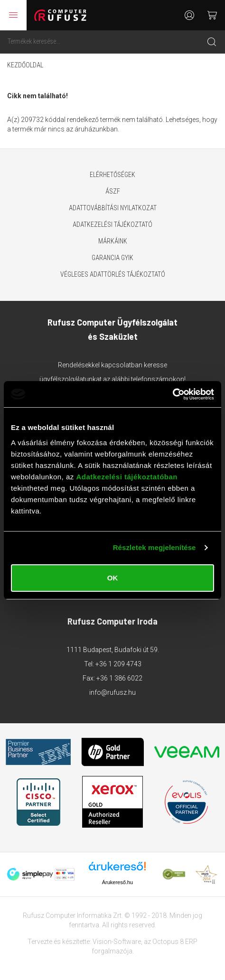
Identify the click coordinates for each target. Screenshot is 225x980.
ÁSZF (113, 191)
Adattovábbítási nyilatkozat (113, 208)
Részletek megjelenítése (155, 547)
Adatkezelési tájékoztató (112, 224)
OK (113, 578)
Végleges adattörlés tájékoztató (113, 274)
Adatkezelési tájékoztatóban (127, 477)
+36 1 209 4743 (118, 664)
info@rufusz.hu (112, 692)
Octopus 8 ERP (175, 942)
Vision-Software (117, 942)
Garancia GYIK (112, 258)
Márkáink (113, 241)
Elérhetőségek (112, 175)
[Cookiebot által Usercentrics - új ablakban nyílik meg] (173, 394)
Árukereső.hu (117, 882)
